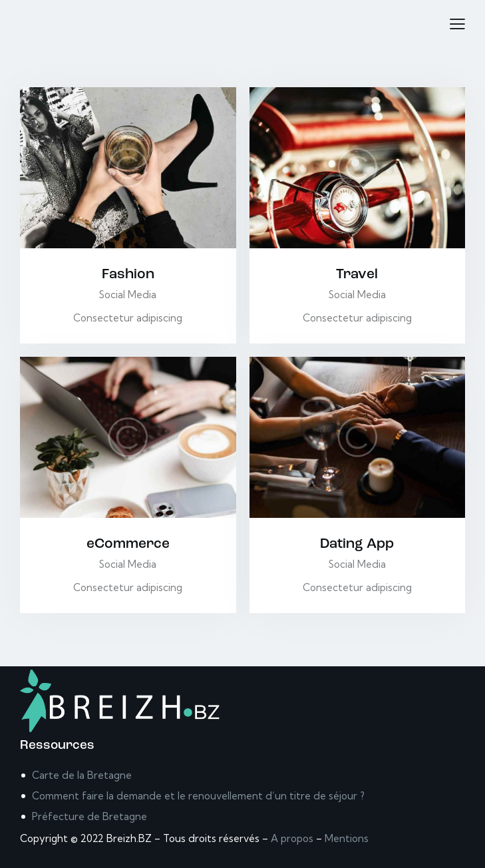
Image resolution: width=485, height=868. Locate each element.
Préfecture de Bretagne (89, 816)
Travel (357, 275)
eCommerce (128, 544)
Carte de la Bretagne (82, 775)
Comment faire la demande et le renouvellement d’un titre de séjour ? (198, 796)
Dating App (357, 544)
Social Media (128, 295)
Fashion (128, 275)
